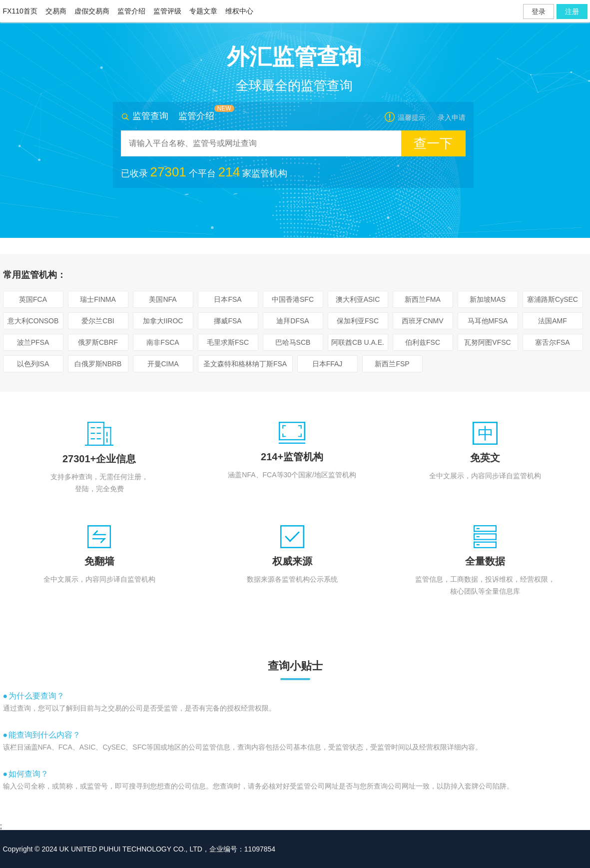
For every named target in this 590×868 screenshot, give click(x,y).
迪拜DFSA (293, 321)
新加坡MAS (488, 299)
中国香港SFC (293, 299)
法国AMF (553, 321)
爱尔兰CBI (98, 321)
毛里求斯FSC (228, 342)
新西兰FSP (392, 364)
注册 (572, 11)
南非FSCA (163, 342)
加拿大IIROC (163, 321)
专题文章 (203, 11)
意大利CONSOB (33, 321)
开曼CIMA (163, 364)
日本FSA (228, 299)
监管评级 (167, 11)
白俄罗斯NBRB (98, 364)
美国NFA (163, 299)
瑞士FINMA (98, 299)
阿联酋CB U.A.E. (358, 342)
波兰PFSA (33, 342)
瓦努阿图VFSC (487, 342)
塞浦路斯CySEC (553, 299)
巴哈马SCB (293, 342)
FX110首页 (20, 11)
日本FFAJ (327, 364)
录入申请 (452, 117)
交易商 (56, 11)
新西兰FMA (423, 299)
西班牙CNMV (422, 321)
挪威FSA (228, 321)
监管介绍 (131, 11)
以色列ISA (33, 364)
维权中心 (239, 11)
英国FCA (33, 299)
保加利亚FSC (358, 321)
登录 (539, 11)
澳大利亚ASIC (358, 299)
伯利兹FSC (423, 342)
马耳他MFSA (488, 321)
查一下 (433, 143)
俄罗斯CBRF (98, 342)
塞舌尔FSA (552, 342)
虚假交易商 (92, 11)
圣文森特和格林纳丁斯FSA (245, 364)
